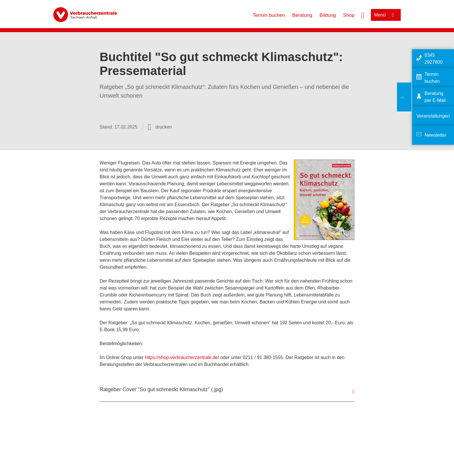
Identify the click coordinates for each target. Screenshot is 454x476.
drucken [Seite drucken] (164, 127)
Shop (349, 15)
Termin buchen (269, 15)
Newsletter (435, 135)
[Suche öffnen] (363, 15)
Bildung (328, 15)
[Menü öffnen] (386, 15)
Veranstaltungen (433, 116)
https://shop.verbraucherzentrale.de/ (182, 357)
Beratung (302, 15)
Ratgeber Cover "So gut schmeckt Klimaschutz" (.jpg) (161, 389)
